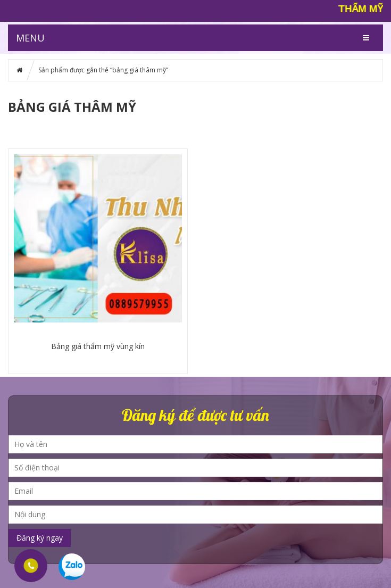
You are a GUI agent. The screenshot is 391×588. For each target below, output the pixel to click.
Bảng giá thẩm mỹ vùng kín (98, 346)
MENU (30, 38)
